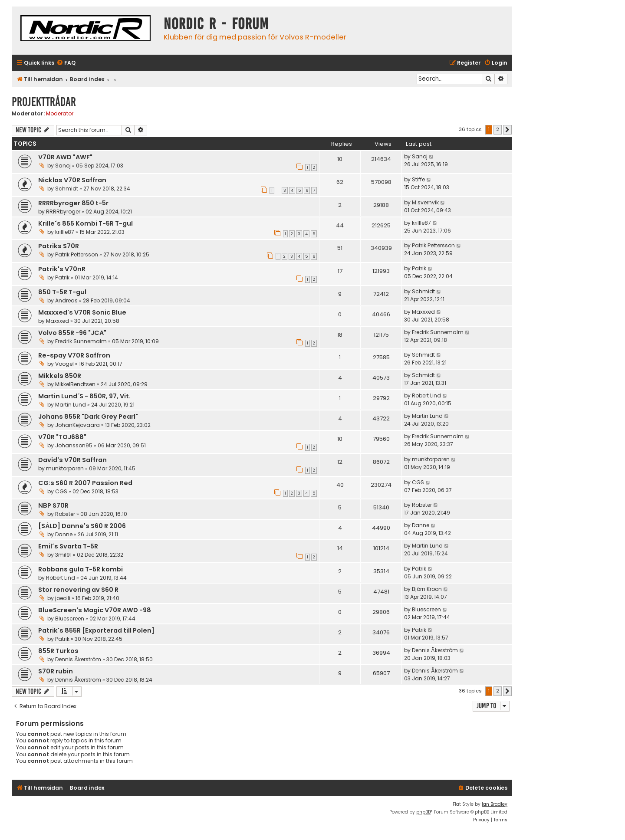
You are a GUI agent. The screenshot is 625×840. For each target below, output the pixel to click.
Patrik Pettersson (77, 254)
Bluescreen (70, 619)
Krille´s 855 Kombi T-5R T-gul (86, 223)
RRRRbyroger (63, 212)
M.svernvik (425, 202)
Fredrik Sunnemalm (81, 341)
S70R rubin (56, 671)
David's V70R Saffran (72, 460)
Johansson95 (74, 445)
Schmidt (67, 189)
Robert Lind (426, 395)
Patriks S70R (59, 246)
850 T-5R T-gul (62, 292)
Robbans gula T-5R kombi (81, 569)
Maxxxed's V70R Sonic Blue (82, 312)
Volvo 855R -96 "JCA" (72, 333)
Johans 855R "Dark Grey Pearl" (88, 417)
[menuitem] (66, 63)
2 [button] (498, 129)
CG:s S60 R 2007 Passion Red (85, 483)
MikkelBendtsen (75, 384)
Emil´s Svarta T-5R (68, 546)
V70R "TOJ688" (62, 437)
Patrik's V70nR (62, 269)
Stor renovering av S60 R (78, 590)
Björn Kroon (427, 589)
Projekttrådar (44, 102)
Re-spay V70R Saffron (74, 355)
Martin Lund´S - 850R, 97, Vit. (84, 396)
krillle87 (65, 232)
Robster (65, 514)
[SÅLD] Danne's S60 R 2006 (82, 526)
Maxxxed (58, 321)
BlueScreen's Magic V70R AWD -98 (95, 610)
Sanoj (63, 166)
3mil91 (63, 555)
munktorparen (65, 468)
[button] (507, 130)
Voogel (64, 364)
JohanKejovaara (77, 425)
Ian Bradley (495, 804)
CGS (61, 491)
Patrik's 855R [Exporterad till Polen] (96, 630)
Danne (64, 534)
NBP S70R (53, 505)
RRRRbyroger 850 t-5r (73, 203)
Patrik (62, 277)
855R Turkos (58, 651)
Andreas (66, 300)
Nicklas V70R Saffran (72, 180)
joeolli (63, 598)
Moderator (60, 114)
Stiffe (418, 179)
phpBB (423, 812)
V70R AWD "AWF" (65, 157)
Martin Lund (71, 405)
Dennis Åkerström (78, 659)
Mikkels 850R (60, 376)
